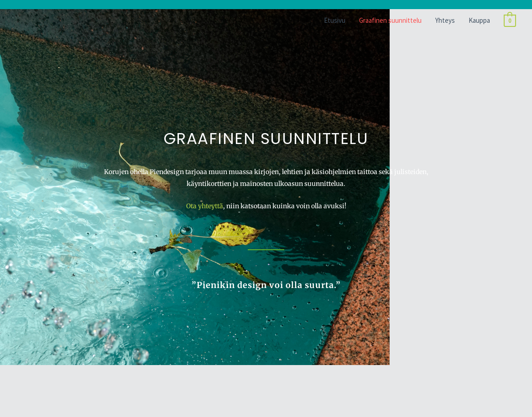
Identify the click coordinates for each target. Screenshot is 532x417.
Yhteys (445, 20)
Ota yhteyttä (205, 206)
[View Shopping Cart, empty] (510, 20)
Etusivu (335, 20)
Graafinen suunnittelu (390, 20)
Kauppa (479, 20)
